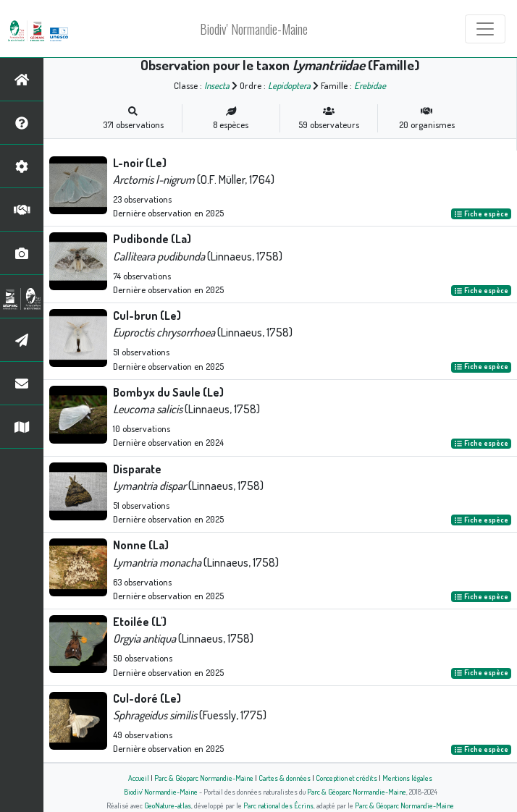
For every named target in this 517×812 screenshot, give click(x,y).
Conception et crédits (346, 778)
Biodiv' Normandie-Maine (254, 29)
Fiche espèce (481, 213)
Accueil (139, 778)
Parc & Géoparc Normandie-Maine (204, 778)
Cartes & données (285, 778)
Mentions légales (407, 778)
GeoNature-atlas (168, 805)
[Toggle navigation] (485, 29)
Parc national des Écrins (278, 805)
